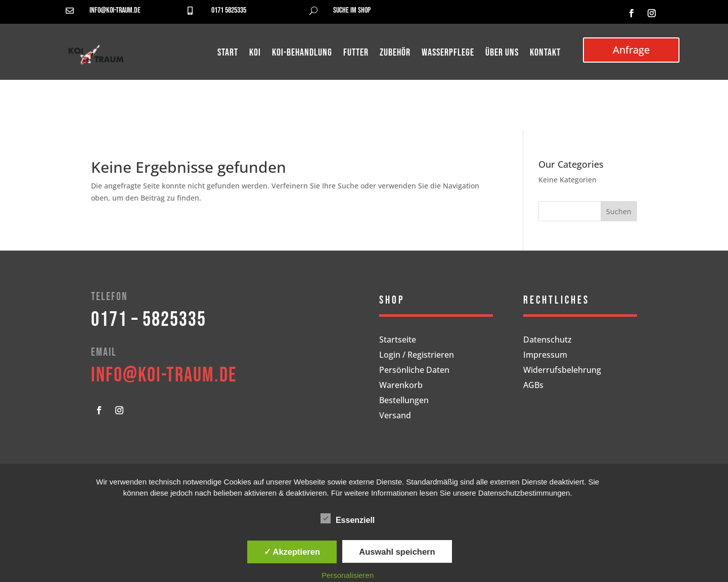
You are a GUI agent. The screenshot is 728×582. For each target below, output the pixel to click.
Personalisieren (348, 575)
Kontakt (545, 54)
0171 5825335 (229, 10)
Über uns (502, 54)
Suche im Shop (352, 10)
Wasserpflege (448, 54)
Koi (255, 54)
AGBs (533, 386)
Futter (356, 54)
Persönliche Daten (414, 371)
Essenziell (348, 519)
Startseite (398, 341)
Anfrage (631, 50)
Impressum (545, 356)
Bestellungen (404, 401)
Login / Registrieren (417, 356)
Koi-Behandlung (302, 54)
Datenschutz (548, 341)
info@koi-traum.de (115, 10)
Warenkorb (401, 386)
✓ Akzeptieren (292, 552)
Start (228, 54)
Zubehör (395, 54)
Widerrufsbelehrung (562, 371)
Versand (395, 416)
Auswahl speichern (397, 552)
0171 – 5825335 (149, 320)
